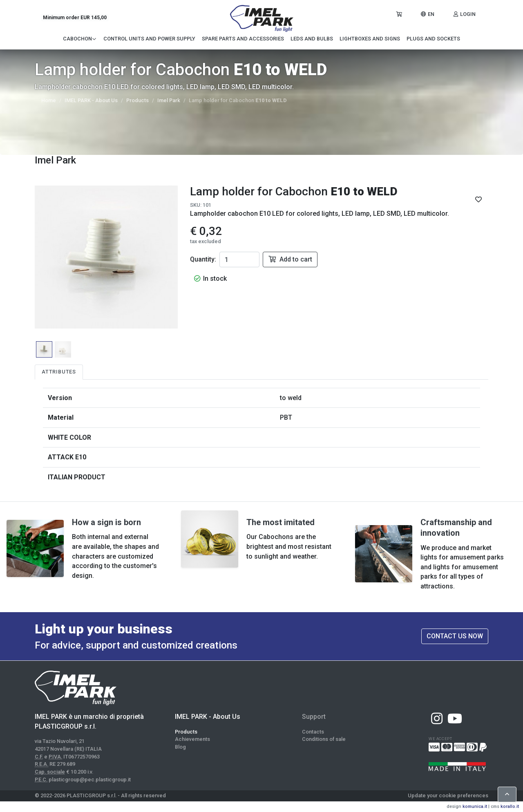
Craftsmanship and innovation (456, 528)
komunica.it (475, 806)
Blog (180, 747)
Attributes (59, 372)
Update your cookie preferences (448, 795)
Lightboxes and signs (370, 39)
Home (49, 100)
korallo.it (510, 806)
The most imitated (280, 522)
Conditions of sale (324, 739)
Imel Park (169, 100)
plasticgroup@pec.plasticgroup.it (90, 780)
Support (314, 717)
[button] (427, 15)
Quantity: (203, 259)
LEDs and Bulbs (312, 39)
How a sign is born (106, 522)
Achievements (192, 739)
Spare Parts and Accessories (243, 39)
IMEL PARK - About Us (91, 100)
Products (137, 100)
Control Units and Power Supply (149, 39)
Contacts (313, 732)
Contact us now (455, 636)
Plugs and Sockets (433, 39)
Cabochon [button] (80, 39)
